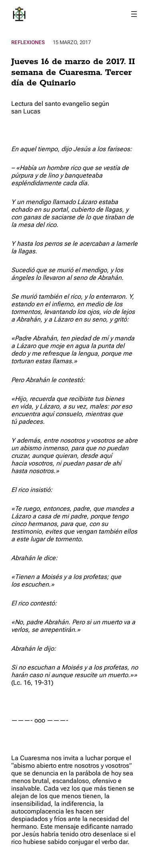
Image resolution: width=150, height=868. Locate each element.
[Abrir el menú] (134, 14)
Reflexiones (28, 42)
